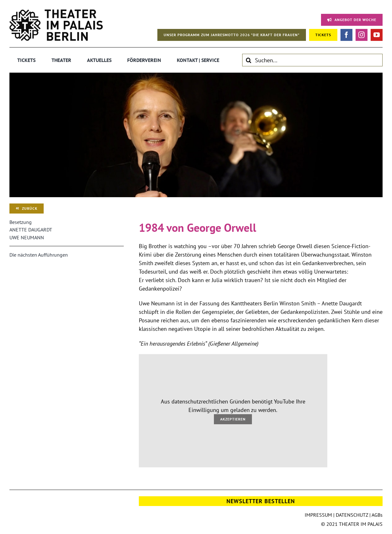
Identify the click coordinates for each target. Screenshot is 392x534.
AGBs (377, 515)
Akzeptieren (233, 419)
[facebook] (346, 35)
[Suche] (248, 60)
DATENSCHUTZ (352, 515)
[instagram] (362, 35)
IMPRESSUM (318, 515)
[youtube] (377, 35)
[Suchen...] (312, 60)
